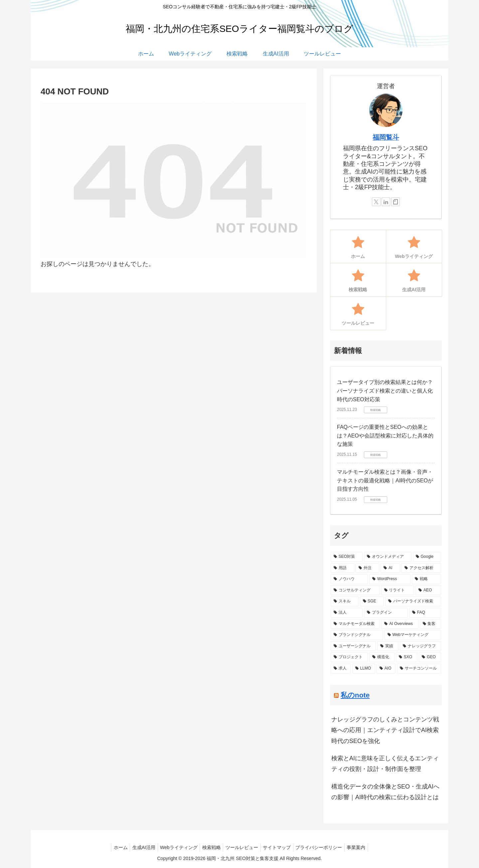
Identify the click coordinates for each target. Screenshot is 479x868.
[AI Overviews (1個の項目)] (400, 624)
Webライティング (175, 847)
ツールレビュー (243, 847)
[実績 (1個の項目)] (388, 646)
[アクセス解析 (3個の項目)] (421, 568)
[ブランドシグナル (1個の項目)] (357, 635)
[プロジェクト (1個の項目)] (349, 657)
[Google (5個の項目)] (427, 557)
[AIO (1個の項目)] (386, 669)
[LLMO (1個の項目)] (364, 669)
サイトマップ (280, 847)
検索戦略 (210, 847)
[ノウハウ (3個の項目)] (349, 579)
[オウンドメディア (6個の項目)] (388, 557)
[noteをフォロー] (396, 202)
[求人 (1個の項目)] (341, 669)
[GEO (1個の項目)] (430, 657)
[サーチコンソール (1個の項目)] (419, 669)
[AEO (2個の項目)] (428, 590)
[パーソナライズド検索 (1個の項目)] (413, 601)
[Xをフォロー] (376, 202)
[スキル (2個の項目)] (345, 601)
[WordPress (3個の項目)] (390, 579)
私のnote (355, 695)
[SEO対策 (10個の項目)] (347, 557)
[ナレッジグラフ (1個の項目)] (420, 646)
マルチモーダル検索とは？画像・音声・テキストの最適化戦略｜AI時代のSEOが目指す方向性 (385, 480)
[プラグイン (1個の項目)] (386, 613)
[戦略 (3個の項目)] (426, 579)
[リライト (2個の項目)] (398, 590)
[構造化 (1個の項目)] (382, 657)
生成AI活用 (138, 847)
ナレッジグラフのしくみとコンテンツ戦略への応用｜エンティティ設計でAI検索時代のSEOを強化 (385, 730)
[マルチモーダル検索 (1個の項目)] (355, 624)
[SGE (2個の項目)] (372, 601)
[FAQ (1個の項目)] (425, 613)
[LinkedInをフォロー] (386, 202)
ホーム (113, 847)
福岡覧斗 (386, 137)
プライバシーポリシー (324, 847)
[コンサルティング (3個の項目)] (355, 590)
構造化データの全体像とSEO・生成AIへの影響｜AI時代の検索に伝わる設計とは (385, 792)
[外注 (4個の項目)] (367, 568)
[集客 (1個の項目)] (430, 624)
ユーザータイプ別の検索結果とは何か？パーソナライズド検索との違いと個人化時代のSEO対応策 (385, 391)
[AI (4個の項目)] (390, 568)
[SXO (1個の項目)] (407, 657)
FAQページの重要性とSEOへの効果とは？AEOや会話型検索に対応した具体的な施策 (385, 435)
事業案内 (364, 847)
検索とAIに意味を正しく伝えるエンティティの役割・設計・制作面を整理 (385, 764)
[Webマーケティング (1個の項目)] (413, 635)
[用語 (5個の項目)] (342, 568)
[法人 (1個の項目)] (347, 613)
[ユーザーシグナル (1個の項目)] (353, 646)
